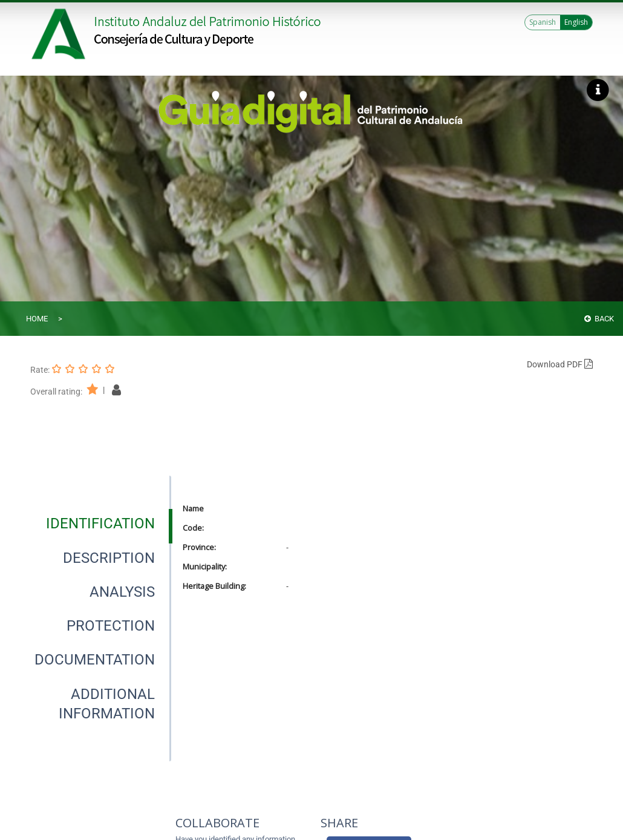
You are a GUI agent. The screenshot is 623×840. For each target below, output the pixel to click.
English (576, 22)
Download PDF (560, 364)
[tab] (100, 523)
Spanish (543, 22)
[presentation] (100, 523)
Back (599, 319)
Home (37, 319)
